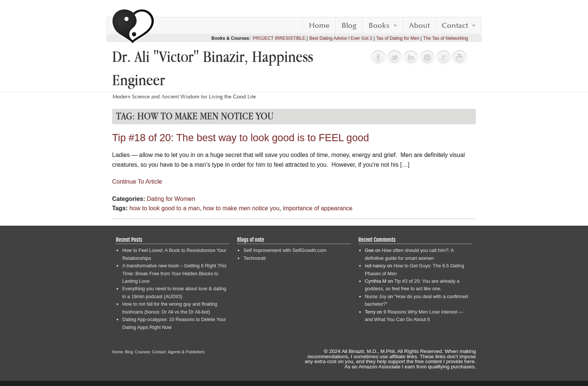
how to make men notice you (241, 208)
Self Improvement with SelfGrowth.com (285, 250)
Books (379, 26)
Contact (455, 26)
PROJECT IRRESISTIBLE (279, 38)
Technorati (254, 258)
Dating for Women (171, 199)
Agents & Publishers (186, 352)
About (419, 26)
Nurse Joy (376, 296)
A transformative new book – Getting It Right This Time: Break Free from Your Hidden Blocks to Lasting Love (174, 273)
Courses (143, 352)
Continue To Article (137, 182)
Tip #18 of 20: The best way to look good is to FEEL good (241, 138)
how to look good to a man (165, 208)
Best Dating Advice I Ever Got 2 (341, 38)
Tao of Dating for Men (398, 38)
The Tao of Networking (445, 38)
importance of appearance (318, 208)
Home (319, 26)
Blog (349, 26)
